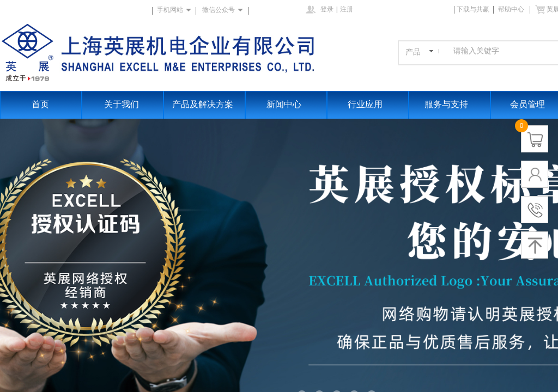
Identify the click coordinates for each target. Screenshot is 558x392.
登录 (327, 9)
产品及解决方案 (203, 104)
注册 (347, 9)
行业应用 (365, 104)
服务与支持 (446, 104)
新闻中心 (284, 104)
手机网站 (170, 10)
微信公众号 (219, 10)
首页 (40, 104)
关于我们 (122, 104)
